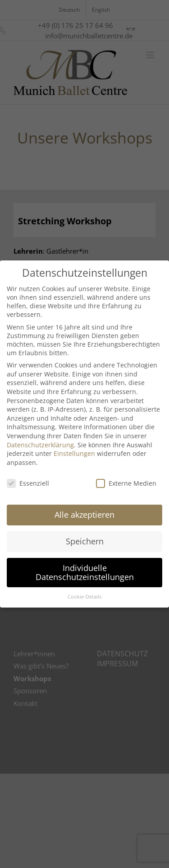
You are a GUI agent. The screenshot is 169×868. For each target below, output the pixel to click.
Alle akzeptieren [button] (84, 515)
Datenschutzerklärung (40, 445)
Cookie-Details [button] (84, 597)
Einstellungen (74, 453)
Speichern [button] (85, 541)
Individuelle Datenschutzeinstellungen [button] (85, 572)
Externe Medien (126, 483)
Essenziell (28, 483)
